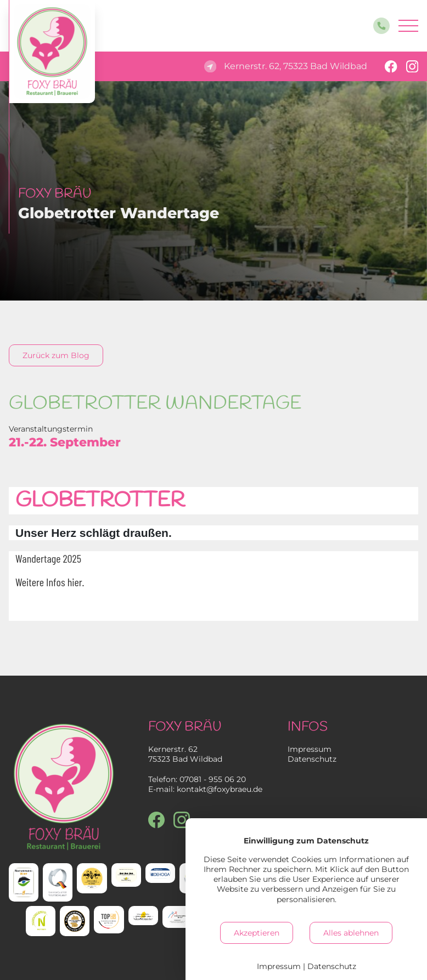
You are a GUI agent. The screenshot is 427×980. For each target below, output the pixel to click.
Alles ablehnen (351, 933)
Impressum (310, 749)
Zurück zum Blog (56, 355)
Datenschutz (312, 759)
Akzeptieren (257, 933)
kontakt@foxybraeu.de (220, 789)
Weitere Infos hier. (50, 582)
